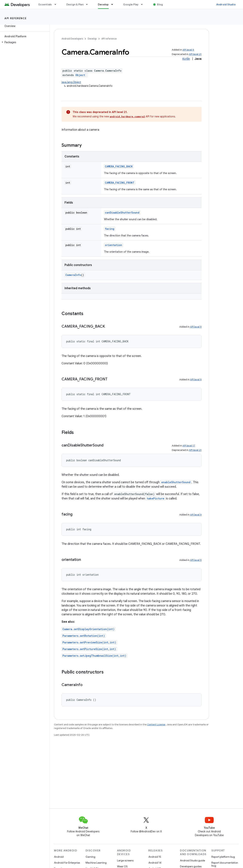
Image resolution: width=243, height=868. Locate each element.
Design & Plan (75, 4)
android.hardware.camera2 (127, 116)
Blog (160, 4)
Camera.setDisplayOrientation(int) (88, 629)
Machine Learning (96, 863)
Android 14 (155, 863)
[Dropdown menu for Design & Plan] (88, 4)
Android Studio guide (192, 860)
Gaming (90, 857)
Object (80, 75)
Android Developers (72, 39)
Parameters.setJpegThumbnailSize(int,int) (94, 656)
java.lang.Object (71, 82)
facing (110, 229)
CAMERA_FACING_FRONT (120, 183)
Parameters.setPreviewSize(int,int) (89, 642)
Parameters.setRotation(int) (84, 636)
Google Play (131, 4)
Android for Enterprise (67, 863)
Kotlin (186, 59)
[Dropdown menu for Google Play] (143, 4)
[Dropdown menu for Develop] (114, 4)
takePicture (156, 498)
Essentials (45, 4)
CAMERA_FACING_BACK (119, 166)
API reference (16, 18)
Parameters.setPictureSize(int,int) (89, 649)
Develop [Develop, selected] (103, 4)
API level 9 (188, 50)
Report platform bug (223, 857)
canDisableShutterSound (122, 213)
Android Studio (226, 4)
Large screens (125, 860)
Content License (156, 725)
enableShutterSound (176, 482)
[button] (24, 42)
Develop (92, 39)
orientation (113, 245)
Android (59, 857)
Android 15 (155, 857)
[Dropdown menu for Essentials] (57, 4)
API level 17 (189, 446)
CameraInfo (73, 275)
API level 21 (195, 54)
